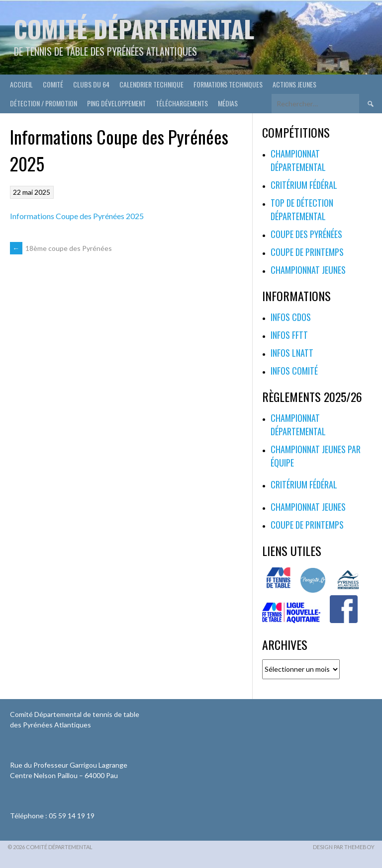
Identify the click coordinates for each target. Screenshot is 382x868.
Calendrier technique (151, 84)
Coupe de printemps (307, 252)
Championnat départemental (298, 160)
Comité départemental (134, 29)
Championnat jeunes (308, 270)
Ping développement (116, 103)
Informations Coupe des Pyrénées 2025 (77, 216)
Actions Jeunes (294, 84)
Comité (53, 84)
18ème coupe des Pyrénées (61, 248)
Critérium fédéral (304, 185)
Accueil (21, 84)
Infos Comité (294, 371)
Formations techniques (228, 84)
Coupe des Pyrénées (306, 234)
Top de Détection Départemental (302, 209)
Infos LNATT (292, 353)
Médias (228, 103)
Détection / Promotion (44, 103)
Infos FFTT (289, 335)
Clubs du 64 (91, 84)
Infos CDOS (291, 317)
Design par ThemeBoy (344, 847)
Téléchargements (182, 103)
